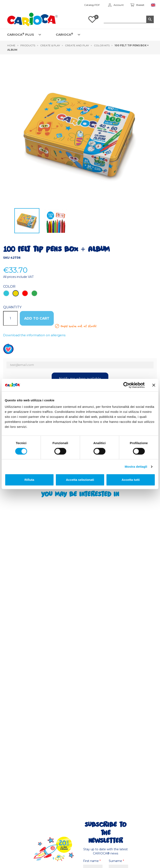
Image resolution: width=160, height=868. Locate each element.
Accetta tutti (131, 480)
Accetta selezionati (80, 480)
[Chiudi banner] (154, 385)
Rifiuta (29, 480)
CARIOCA (64, 34)
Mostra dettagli (136, 467)
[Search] (129, 19)
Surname (116, 861)
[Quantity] (10, 318)
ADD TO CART (37, 318)
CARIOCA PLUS (21, 34)
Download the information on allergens (34, 335)
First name (92, 861)
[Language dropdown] (153, 5)
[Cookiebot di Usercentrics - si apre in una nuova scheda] (126, 385)
